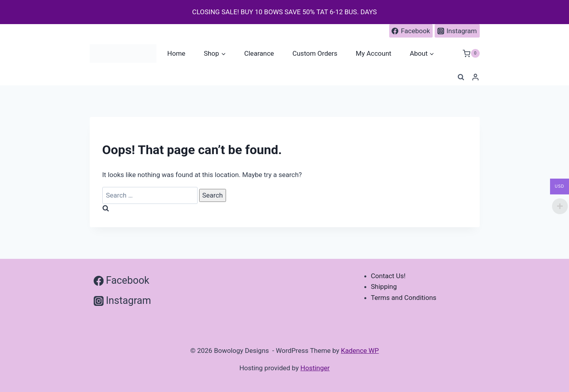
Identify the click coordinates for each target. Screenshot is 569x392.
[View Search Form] (461, 77)
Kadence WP (360, 351)
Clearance (259, 53)
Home (176, 53)
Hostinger (315, 368)
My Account (373, 53)
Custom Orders (315, 53)
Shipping (384, 286)
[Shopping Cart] (471, 54)
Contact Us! (388, 276)
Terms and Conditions (404, 298)
